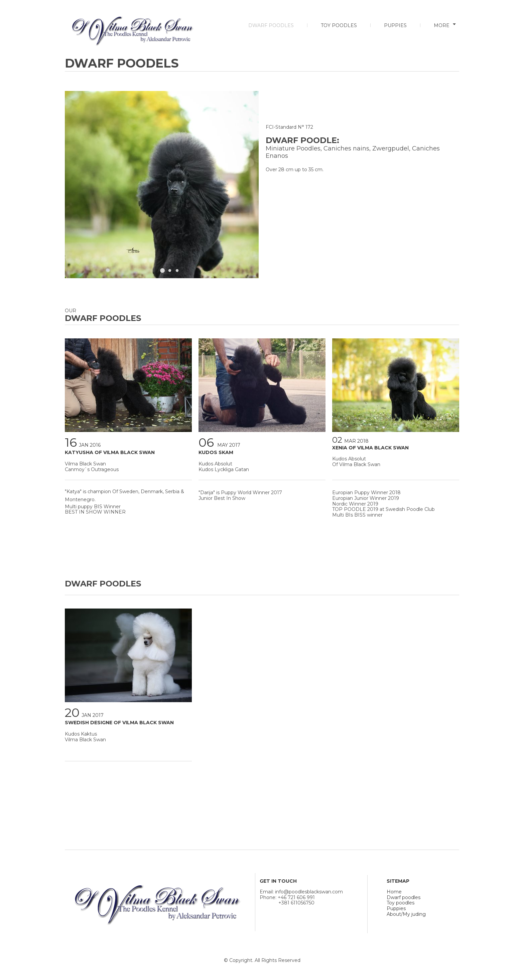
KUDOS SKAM (216, 452)
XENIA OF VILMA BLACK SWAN (370, 448)
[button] (162, 270)
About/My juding (406, 914)
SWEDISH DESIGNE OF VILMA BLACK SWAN (119, 723)
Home (394, 892)
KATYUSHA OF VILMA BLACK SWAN (110, 452)
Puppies (396, 908)
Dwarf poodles (404, 897)
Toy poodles (401, 903)
